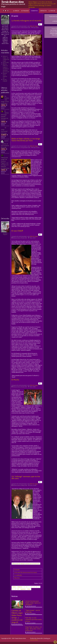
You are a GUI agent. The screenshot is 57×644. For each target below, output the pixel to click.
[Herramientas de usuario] (40, 24)
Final (29, 589)
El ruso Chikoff (17, 231)
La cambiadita (18, 575)
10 (18, 589)
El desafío (17, 570)
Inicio (14, 587)
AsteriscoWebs (34, 640)
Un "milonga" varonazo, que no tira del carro (26, 477)
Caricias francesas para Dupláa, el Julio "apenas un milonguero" (33, 603)
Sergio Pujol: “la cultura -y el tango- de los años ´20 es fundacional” (33, 629)
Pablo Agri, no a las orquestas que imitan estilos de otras (34, 620)
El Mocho (15, 380)
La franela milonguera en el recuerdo (26, 21)
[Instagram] (8, 11)
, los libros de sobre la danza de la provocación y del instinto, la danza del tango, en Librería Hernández (42, 5)
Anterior (20, 587)
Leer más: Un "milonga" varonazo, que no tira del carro (26, 564)
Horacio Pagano (5, 234)
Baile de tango (34, 26)
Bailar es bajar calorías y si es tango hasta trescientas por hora (26, 140)
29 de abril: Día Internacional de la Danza (26, 572)
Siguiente (23, 589)
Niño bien (17, 578)
